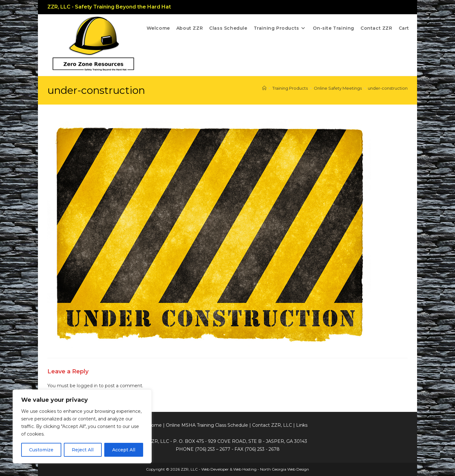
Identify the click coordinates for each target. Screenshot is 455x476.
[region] (82, 426)
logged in (87, 386)
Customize (41, 450)
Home (155, 425)
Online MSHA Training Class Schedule (207, 425)
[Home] (264, 88)
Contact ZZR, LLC (272, 425)
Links (302, 425)
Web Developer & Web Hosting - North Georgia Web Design (255, 469)
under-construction (388, 88)
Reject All (83, 450)
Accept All (124, 450)
